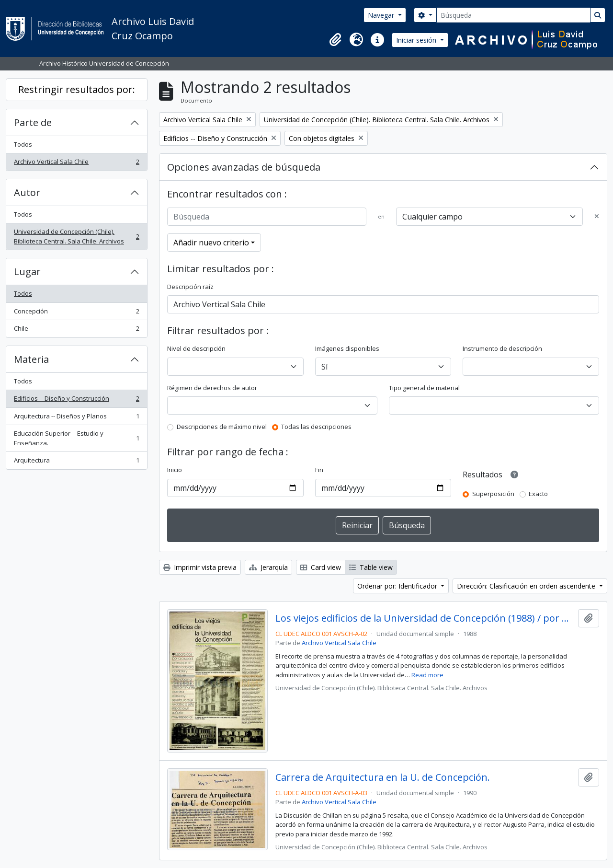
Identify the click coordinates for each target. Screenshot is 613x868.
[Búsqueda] (513, 15)
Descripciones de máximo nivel (222, 427)
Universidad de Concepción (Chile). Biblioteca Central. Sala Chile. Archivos (76, 236)
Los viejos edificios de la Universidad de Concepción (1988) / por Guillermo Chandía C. (425, 618)
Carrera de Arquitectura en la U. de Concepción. (383, 777)
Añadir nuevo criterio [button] (211, 243)
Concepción (76, 313)
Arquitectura (76, 462)
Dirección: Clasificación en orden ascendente (527, 586)
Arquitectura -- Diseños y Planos (76, 418)
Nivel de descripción (196, 348)
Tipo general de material (424, 388)
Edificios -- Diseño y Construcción (76, 400)
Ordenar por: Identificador (398, 586)
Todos (23, 144)
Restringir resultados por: (77, 89)
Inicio (175, 470)
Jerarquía (268, 567)
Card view (321, 567)
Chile (76, 330)
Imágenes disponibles (347, 348)
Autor (27, 192)
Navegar (382, 15)
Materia (31, 359)
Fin (319, 470)
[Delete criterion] (597, 217)
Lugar (27, 272)
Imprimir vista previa (200, 567)
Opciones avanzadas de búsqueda (244, 167)
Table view (371, 567)
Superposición (493, 494)
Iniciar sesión (417, 40)
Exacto (538, 494)
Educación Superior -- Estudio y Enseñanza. (76, 438)
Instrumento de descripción (502, 348)
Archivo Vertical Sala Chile (76, 164)
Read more (427, 675)
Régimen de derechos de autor (212, 388)
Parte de (33, 122)
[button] (335, 40)
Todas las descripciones (316, 427)
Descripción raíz (190, 287)
